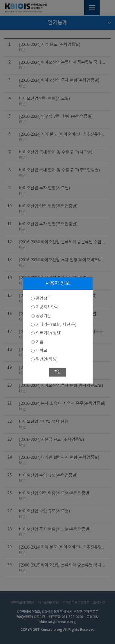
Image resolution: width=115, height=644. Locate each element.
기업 (40, 342)
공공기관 (43, 316)
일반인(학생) (47, 359)
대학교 (42, 351)
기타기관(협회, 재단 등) (56, 325)
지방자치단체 (47, 307)
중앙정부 (43, 299)
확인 (57, 372)
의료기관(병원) (49, 333)
